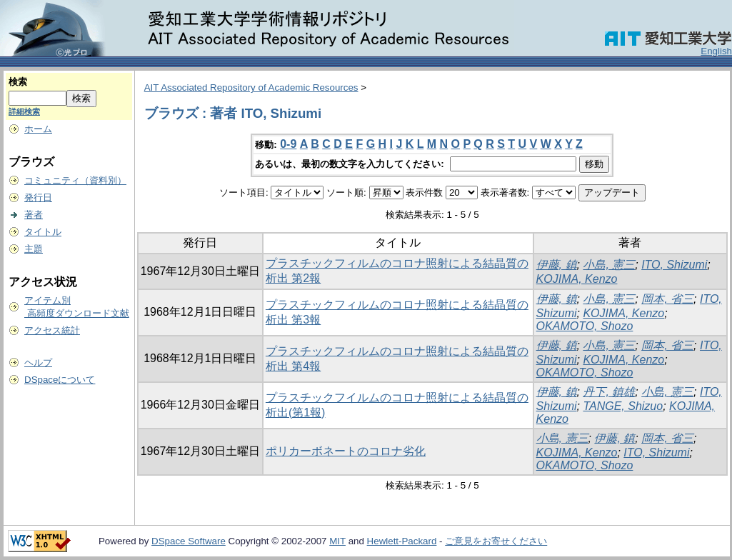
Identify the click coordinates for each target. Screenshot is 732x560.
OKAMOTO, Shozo (585, 326)
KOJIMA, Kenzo (577, 279)
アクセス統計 (52, 330)
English (716, 51)
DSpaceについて (60, 380)
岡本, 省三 (667, 299)
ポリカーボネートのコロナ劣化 (346, 451)
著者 (34, 215)
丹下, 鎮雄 (609, 392)
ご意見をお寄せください (496, 541)
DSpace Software (189, 541)
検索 (18, 82)
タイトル (43, 232)
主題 (34, 249)
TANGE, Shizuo (623, 406)
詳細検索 (24, 111)
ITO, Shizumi (674, 265)
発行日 (38, 197)
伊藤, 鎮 (557, 265)
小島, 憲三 (609, 265)
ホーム (38, 129)
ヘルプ (38, 362)
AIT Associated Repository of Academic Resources (251, 87)
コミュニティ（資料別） (75, 180)
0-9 (288, 144)
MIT (337, 541)
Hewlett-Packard (402, 541)
